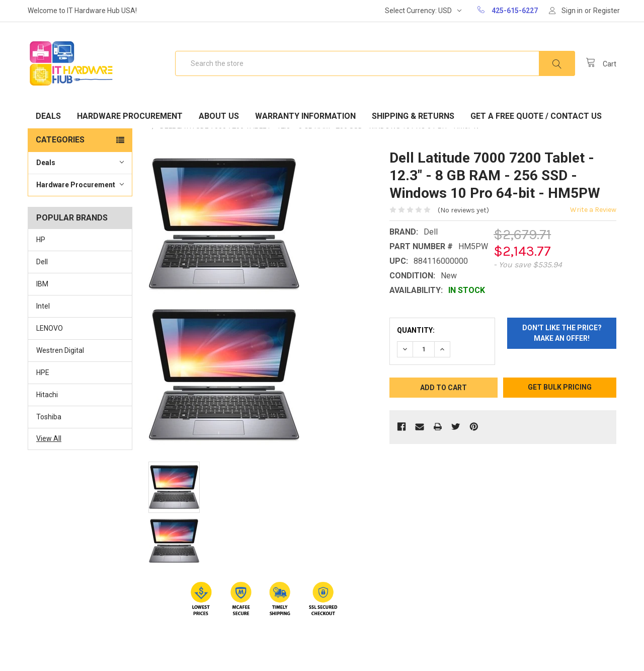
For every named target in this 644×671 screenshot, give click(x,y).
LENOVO (50, 328)
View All (49, 438)
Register (607, 11)
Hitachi (47, 395)
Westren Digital (60, 350)
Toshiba (49, 417)
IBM (42, 284)
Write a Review (593, 210)
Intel (43, 306)
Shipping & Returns (413, 116)
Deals (48, 116)
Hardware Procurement (130, 116)
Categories (60, 140)
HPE (43, 372)
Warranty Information (305, 116)
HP (41, 240)
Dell (42, 262)
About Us (219, 116)
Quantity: (416, 330)
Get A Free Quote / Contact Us (536, 116)
